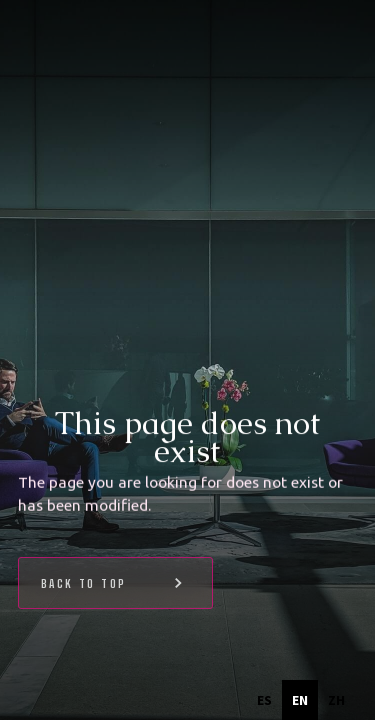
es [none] (264, 700)
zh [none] (336, 700)
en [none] (300, 700)
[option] (264, 700)
